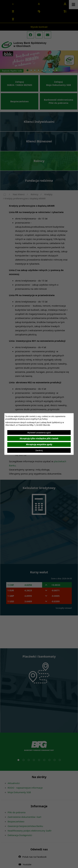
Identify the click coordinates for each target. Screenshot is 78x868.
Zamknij (39, 450)
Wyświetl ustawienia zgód (39, 433)
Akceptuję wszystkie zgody (39, 444)
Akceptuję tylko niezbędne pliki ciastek (39, 438)
